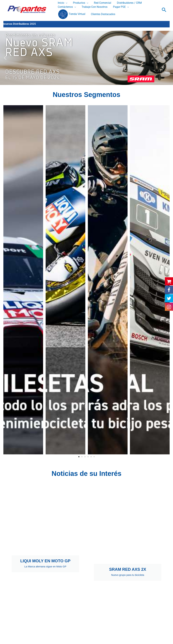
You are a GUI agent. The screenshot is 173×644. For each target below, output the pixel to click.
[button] (164, 10)
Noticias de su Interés (86, 473)
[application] (66, 3)
